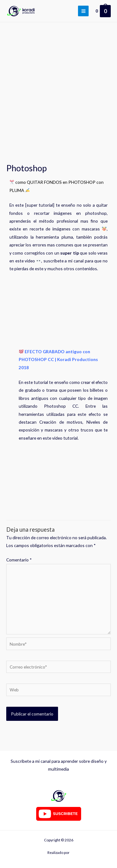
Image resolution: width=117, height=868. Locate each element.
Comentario (19, 560)
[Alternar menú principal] (83, 11)
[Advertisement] (58, 84)
